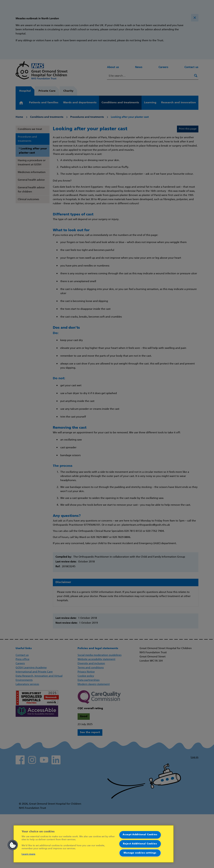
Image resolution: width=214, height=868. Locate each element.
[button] (13, 845)
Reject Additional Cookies (140, 844)
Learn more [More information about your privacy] (28, 854)
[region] (94, 844)
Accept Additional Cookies (140, 835)
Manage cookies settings (140, 853)
